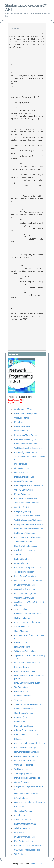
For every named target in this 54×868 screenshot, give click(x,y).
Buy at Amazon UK (15, 403)
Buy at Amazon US (15, 400)
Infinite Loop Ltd (36, 864)
